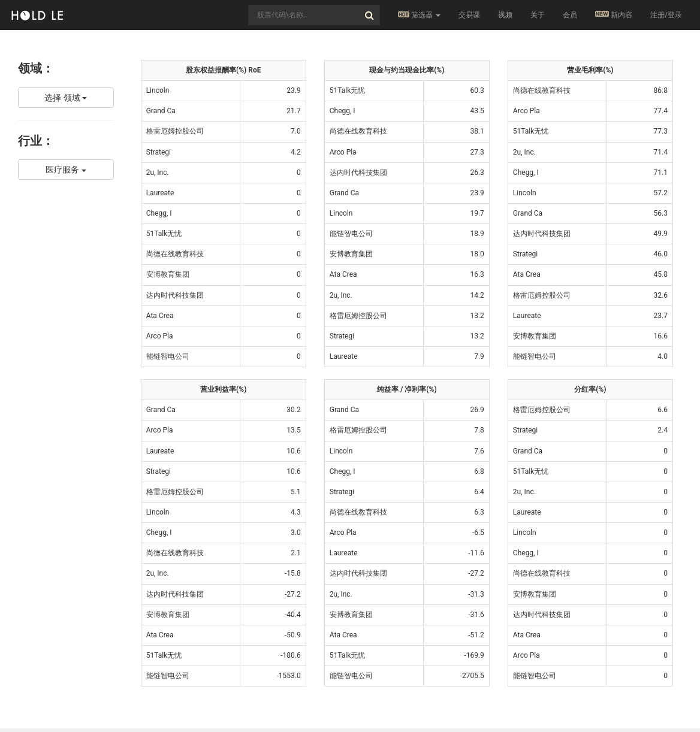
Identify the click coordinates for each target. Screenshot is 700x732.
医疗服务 (66, 170)
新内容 (614, 15)
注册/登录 (666, 15)
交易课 (469, 15)
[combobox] (314, 15)
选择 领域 (66, 98)
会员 (570, 15)
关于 (538, 15)
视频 (505, 15)
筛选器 (419, 15)
